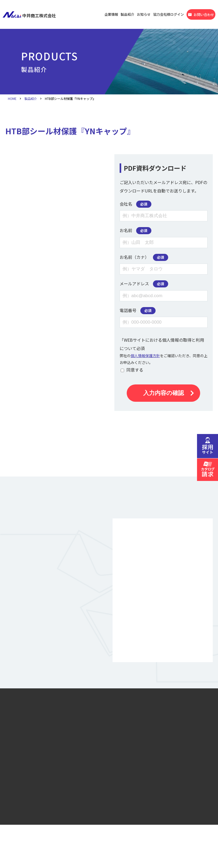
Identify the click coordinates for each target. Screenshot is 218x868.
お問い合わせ (201, 15)
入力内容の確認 (164, 393)
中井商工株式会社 (29, 14)
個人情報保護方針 (145, 356)
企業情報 (111, 14)
